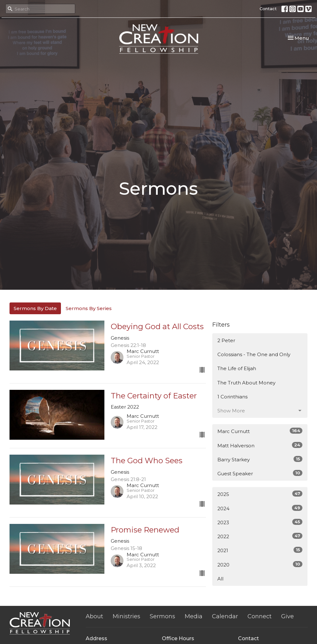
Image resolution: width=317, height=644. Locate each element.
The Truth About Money (246, 383)
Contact (268, 9)
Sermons (162, 616)
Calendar (225, 616)
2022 (260, 536)
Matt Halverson (260, 445)
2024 (260, 508)
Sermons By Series (89, 308)
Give (287, 616)
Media (194, 616)
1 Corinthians (232, 397)
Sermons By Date (35, 308)
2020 (260, 564)
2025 (260, 494)
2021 (260, 550)
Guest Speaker (260, 473)
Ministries (126, 616)
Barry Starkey (260, 459)
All (220, 579)
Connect (260, 616)
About (94, 616)
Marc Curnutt (260, 431)
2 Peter (226, 340)
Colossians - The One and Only (254, 354)
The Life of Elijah (237, 368)
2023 (260, 522)
